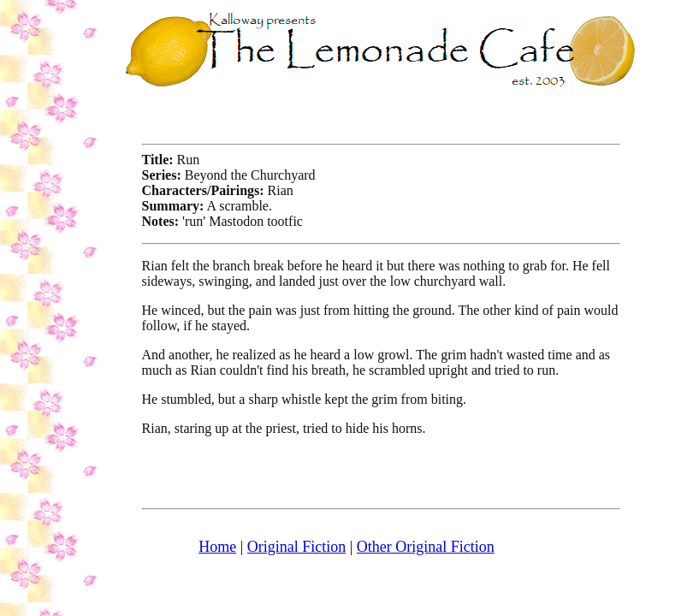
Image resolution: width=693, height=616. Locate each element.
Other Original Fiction (426, 547)
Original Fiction (297, 547)
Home (217, 547)
